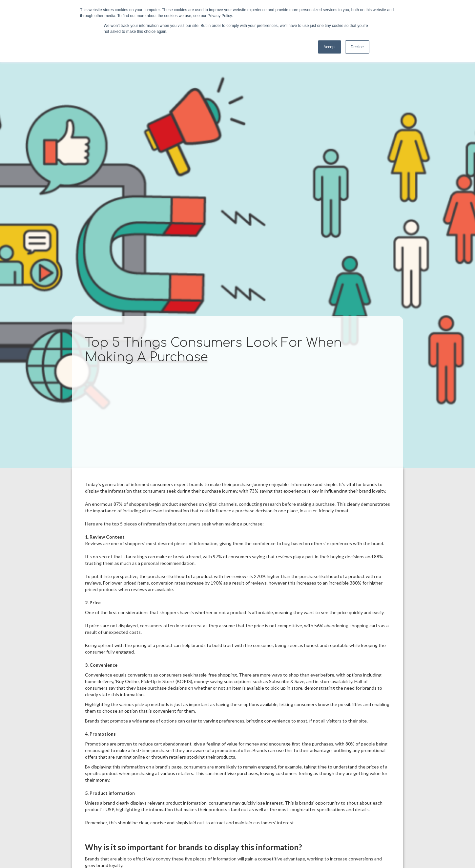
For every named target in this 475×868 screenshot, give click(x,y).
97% (217, 556)
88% (379, 556)
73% (254, 491)
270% (260, 576)
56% (319, 625)
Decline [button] (357, 47)
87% (118, 504)
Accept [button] (330, 47)
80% (350, 744)
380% (356, 583)
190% (217, 583)
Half (358, 681)
